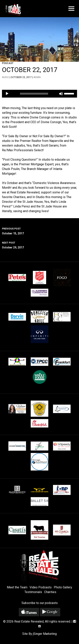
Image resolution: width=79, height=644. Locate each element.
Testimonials (33, 592)
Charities (50, 592)
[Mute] (61, 94)
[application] (39, 94)
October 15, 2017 (39, 231)
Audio (5, 77)
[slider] (34, 94)
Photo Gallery (63, 587)
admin (37, 77)
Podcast (8, 63)
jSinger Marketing (45, 634)
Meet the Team (17, 587)
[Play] (7, 94)
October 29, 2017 (39, 245)
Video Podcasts (41, 587)
